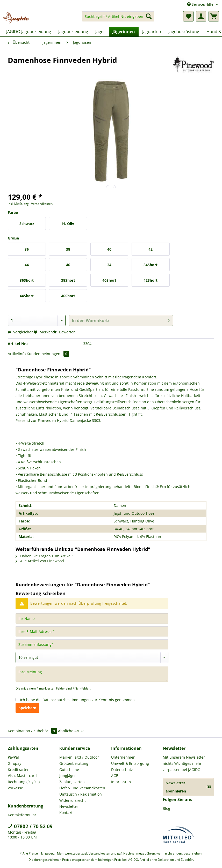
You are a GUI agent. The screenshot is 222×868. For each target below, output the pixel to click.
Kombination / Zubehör (33, 731)
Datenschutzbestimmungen (67, 700)
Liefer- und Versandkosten (82, 788)
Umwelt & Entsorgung (130, 763)
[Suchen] (149, 16)
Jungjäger (68, 776)
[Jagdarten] (152, 32)
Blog (166, 808)
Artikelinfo (17, 354)
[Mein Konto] (201, 16)
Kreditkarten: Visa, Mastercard (22, 773)
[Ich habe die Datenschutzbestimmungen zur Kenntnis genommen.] (17, 699)
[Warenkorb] (214, 16)
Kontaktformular (22, 815)
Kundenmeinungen (48, 354)
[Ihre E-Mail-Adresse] (92, 631)
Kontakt (66, 813)
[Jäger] (100, 32)
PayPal (13, 757)
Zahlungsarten (72, 782)
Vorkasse (15, 788)
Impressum (121, 782)
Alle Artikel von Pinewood (40, 561)
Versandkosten (99, 853)
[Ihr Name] (92, 618)
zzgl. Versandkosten (38, 204)
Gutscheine (69, 770)
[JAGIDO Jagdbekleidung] (29, 32)
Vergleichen (21, 332)
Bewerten (64, 332)
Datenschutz (122, 770)
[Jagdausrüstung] (184, 32)
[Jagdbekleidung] (73, 32)
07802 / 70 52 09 (30, 826)
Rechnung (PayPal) (24, 782)
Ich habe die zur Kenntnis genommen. (78, 700)
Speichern (27, 708)
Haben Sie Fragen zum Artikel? (44, 556)
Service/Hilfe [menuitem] (201, 4)
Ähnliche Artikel (72, 731)
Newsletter (69, 806)
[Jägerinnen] (124, 32)
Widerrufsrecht (73, 800)
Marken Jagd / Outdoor (79, 757)
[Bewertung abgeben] (92, 657)
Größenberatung (74, 763)
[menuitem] (118, 19)
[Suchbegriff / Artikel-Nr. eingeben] (118, 16)
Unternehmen (123, 757)
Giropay (15, 763)
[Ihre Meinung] (92, 674)
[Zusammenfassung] (92, 644)
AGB (115, 776)
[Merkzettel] (188, 16)
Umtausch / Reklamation (81, 794)
